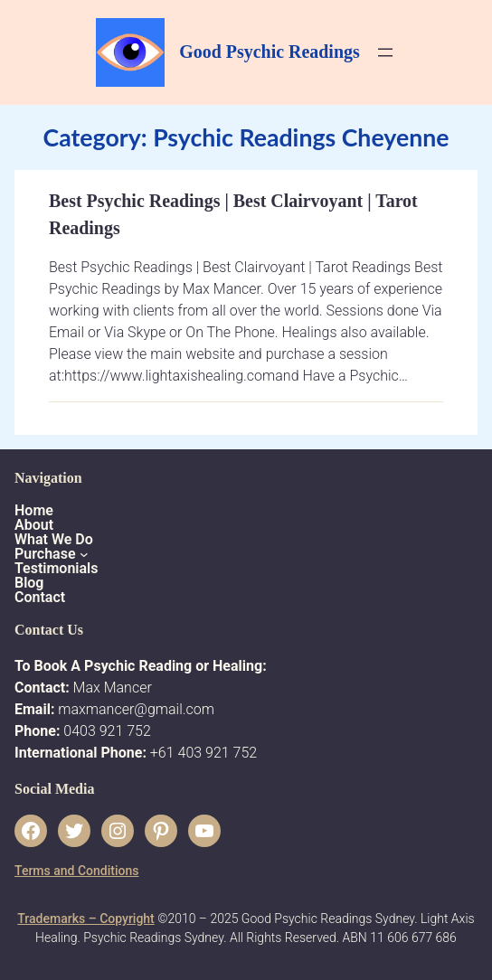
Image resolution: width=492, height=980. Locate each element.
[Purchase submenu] (84, 554)
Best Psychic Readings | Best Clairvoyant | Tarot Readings (233, 214)
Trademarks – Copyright (85, 919)
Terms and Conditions (76, 871)
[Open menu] (385, 52)
